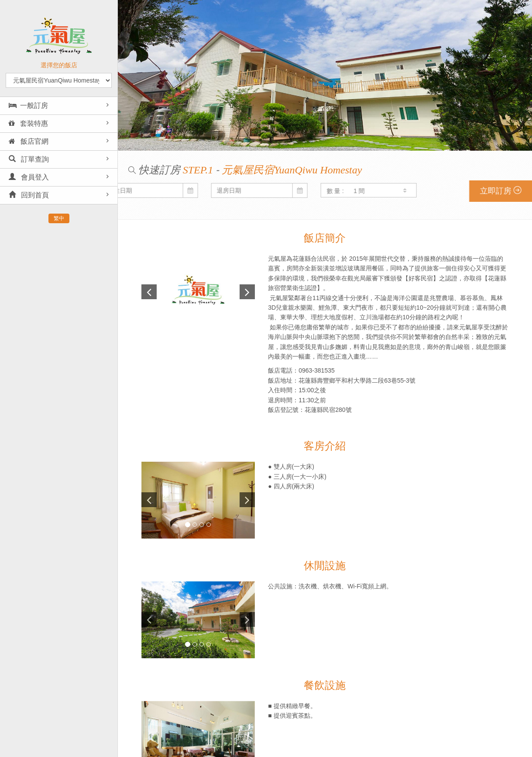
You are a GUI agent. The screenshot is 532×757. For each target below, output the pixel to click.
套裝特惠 (28, 123)
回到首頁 (29, 195)
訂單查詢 (29, 159)
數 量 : (209, 191)
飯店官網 (29, 141)
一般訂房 (28, 105)
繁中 (59, 218)
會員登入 (29, 177)
